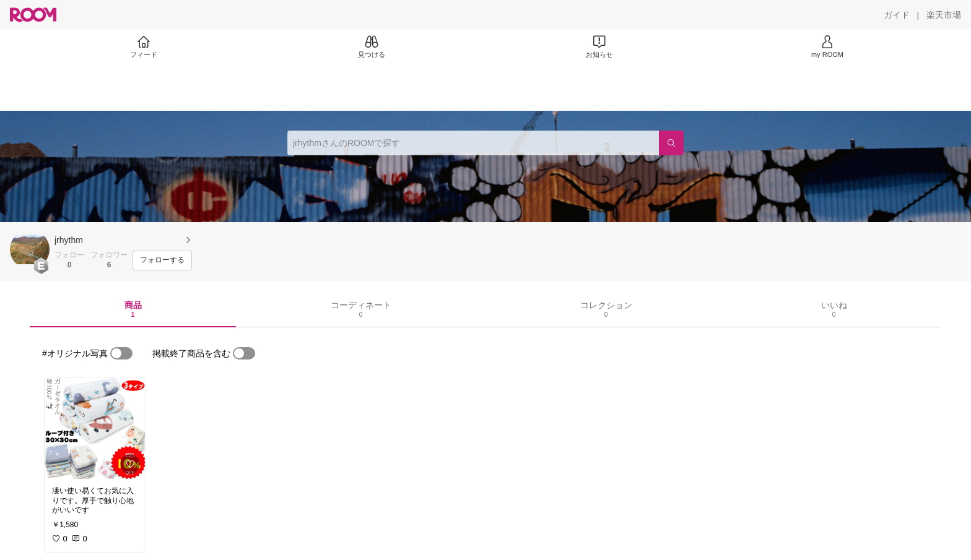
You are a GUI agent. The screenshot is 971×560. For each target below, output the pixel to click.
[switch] (121, 353)
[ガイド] (897, 15)
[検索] (671, 143)
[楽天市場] (944, 15)
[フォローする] (162, 261)
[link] (95, 428)
